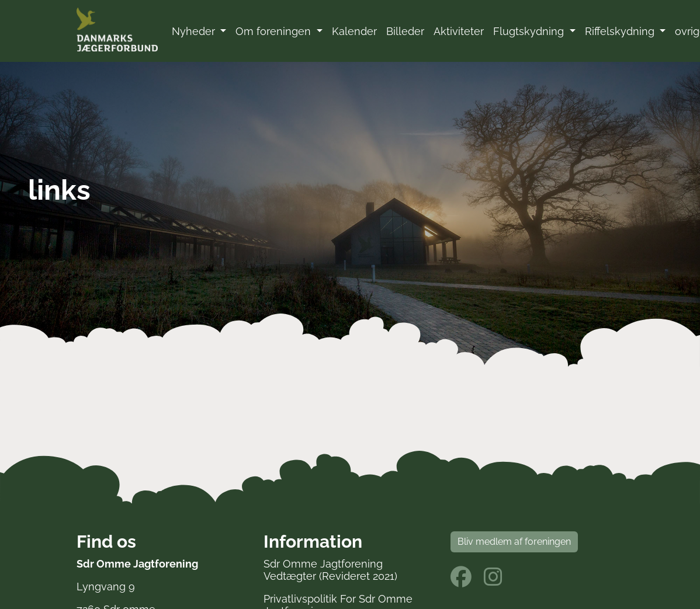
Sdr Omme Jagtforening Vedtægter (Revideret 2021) (330, 570)
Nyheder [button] (195, 31)
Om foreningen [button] (275, 31)
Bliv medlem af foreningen (514, 542)
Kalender (354, 31)
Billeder (405, 31)
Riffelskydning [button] (621, 31)
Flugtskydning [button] (530, 31)
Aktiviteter (459, 31)
